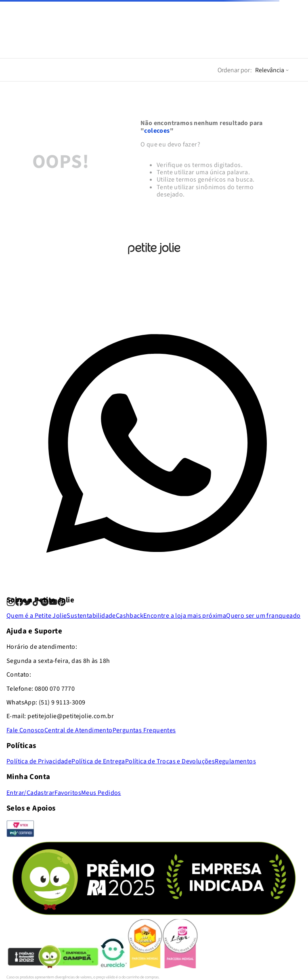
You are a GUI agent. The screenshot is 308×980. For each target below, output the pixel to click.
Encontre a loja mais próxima (185, 616)
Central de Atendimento (79, 730)
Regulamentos (235, 761)
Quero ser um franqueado (263, 616)
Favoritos (68, 793)
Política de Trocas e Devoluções (170, 761)
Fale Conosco (25, 730)
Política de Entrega (98, 761)
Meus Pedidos (101, 793)
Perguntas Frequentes (144, 730)
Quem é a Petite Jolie (37, 616)
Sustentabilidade (91, 616)
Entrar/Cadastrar (30, 793)
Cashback (130, 616)
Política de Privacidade (39, 761)
